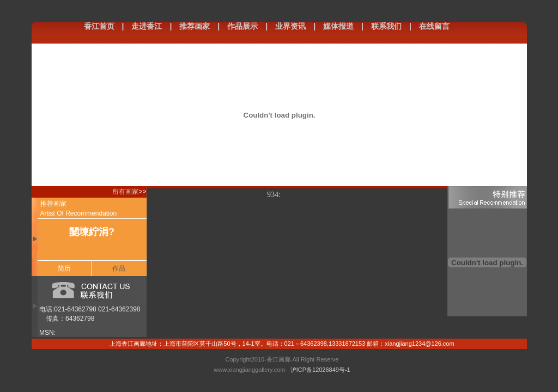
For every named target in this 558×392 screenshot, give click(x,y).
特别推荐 (487, 197)
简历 (64, 268)
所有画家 (125, 192)
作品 (119, 268)
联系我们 (386, 26)
